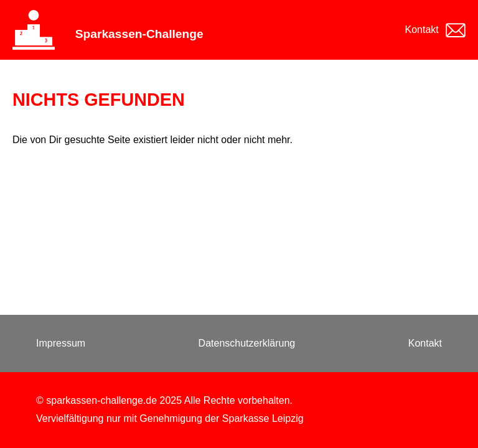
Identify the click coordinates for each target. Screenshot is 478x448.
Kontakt (422, 30)
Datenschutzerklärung (247, 343)
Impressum (61, 343)
